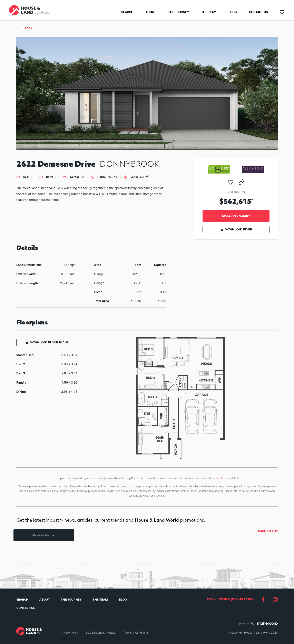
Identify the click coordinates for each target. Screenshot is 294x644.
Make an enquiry (236, 216)
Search (127, 12)
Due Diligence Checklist (101, 633)
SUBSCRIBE (44, 535)
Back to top (268, 531)
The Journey (179, 12)
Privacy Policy (69, 633)
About (151, 12)
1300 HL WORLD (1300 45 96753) (230, 600)
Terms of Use (220, 478)
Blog (233, 12)
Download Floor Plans (47, 342)
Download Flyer (236, 229)
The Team (209, 12)
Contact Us (258, 12)
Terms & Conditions (136, 633)
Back (28, 29)
